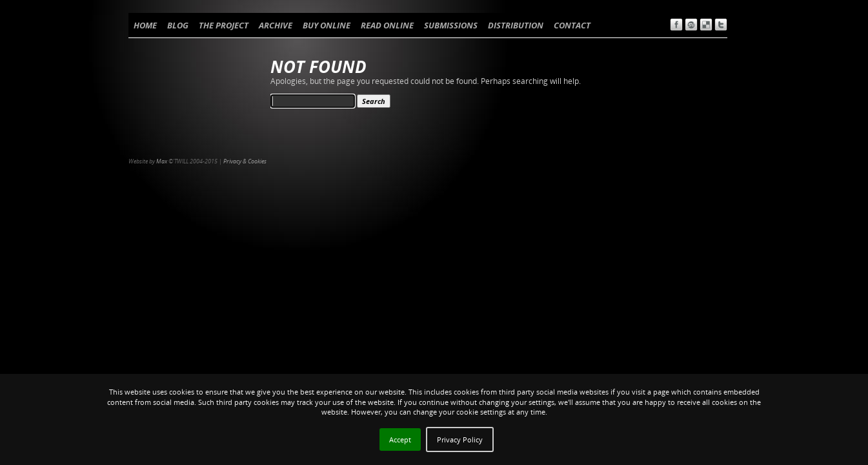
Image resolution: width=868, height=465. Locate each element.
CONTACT (572, 25)
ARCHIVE (276, 25)
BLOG (178, 25)
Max (162, 161)
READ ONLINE (387, 25)
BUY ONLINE (327, 25)
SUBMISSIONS (451, 25)
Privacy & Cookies (245, 161)
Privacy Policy (460, 439)
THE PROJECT (224, 25)
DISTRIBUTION (516, 25)
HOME (145, 25)
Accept (400, 439)
